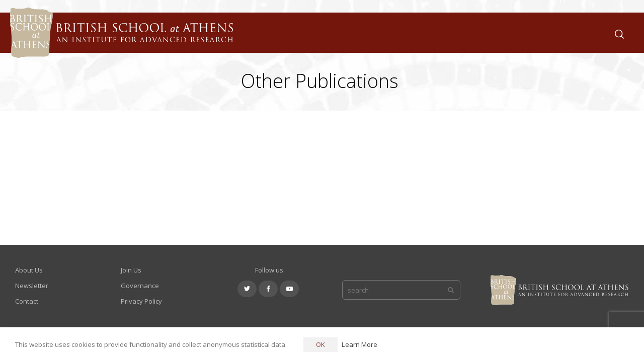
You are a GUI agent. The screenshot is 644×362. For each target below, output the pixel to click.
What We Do (470, 32)
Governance (140, 286)
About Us (415, 32)
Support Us (570, 32)
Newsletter (32, 286)
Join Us (521, 32)
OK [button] (320, 344)
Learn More (359, 344)
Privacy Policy (141, 301)
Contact (27, 301)
